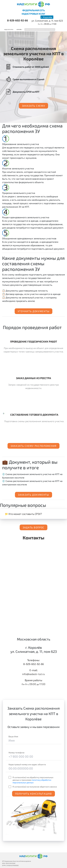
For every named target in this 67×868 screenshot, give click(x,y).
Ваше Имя (13, 736)
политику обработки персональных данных (32, 781)
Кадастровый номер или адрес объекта (27, 764)
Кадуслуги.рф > (9, 30)
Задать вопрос (33, 527)
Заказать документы (33, 495)
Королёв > (19, 30)
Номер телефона (16, 753)
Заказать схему (34, 106)
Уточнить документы (34, 311)
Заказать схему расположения (33, 446)
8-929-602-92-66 (18, 20)
